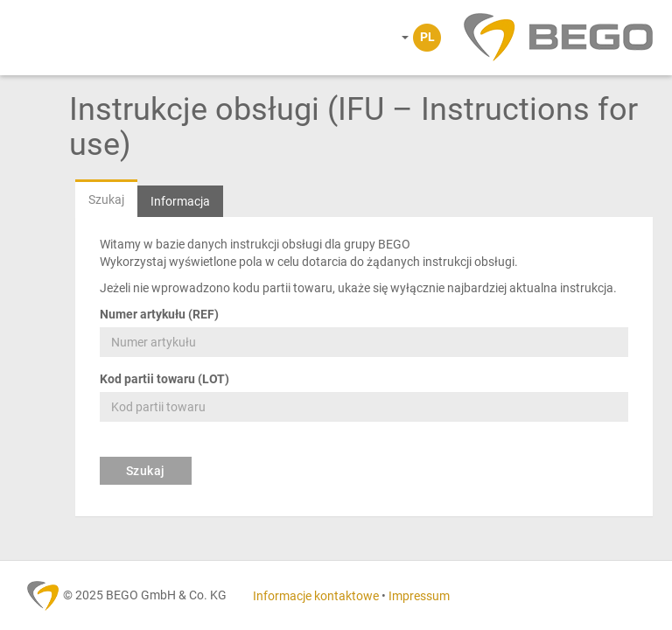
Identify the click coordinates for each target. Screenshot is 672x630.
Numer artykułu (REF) (159, 314)
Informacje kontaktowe (316, 596)
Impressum (419, 596)
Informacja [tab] (180, 201)
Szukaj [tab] (106, 199)
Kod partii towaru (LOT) (164, 379)
